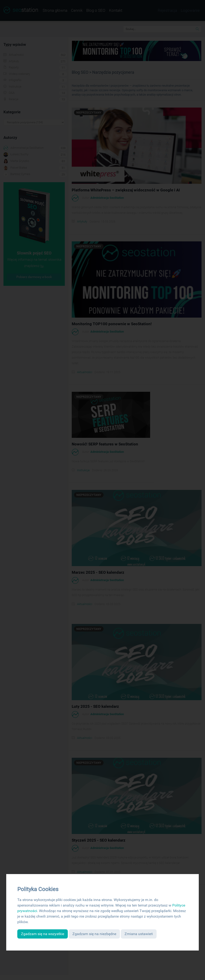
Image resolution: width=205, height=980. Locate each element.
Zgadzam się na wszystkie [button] (43, 934)
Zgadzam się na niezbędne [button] (94, 934)
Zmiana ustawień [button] (139, 934)
